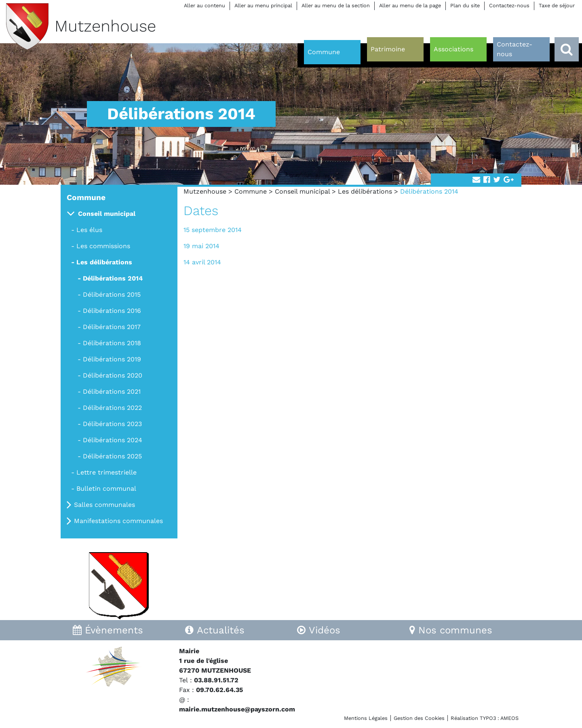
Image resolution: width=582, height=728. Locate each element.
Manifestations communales (118, 521)
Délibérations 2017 (112, 327)
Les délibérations (365, 191)
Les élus (89, 230)
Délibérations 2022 (112, 408)
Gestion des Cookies (419, 718)
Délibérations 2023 (112, 424)
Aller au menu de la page (410, 5)
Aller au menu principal (263, 5)
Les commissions (103, 246)
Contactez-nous (509, 5)
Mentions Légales (366, 718)
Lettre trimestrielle (106, 472)
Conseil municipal (302, 191)
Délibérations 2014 (113, 278)
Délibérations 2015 (112, 294)
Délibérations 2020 (113, 375)
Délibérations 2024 (113, 440)
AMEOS (509, 718)
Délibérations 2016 (112, 311)
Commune (251, 191)
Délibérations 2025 (112, 456)
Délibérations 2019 (112, 359)
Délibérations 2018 (112, 343)
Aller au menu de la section (336, 5)
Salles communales (104, 505)
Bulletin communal (106, 488)
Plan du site (465, 5)
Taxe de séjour (557, 5)
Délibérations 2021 (112, 391)
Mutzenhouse (205, 191)
